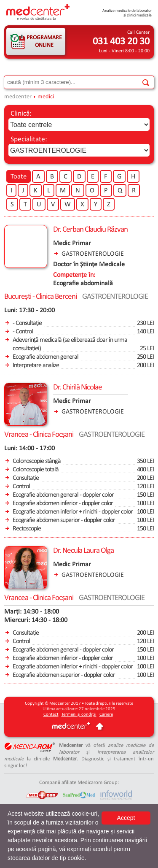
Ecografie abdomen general (46, 357)
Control (21, 487)
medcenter (18, 97)
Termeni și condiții (79, 715)
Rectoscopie (27, 529)
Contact (51, 715)
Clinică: (21, 114)
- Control (23, 332)
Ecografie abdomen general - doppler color (63, 495)
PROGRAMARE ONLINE (44, 42)
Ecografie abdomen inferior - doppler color (63, 503)
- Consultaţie (27, 323)
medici (46, 97)
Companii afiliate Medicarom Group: (79, 783)
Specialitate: (29, 139)
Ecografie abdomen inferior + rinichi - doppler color (73, 512)
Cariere (106, 715)
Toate (19, 177)
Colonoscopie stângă (37, 461)
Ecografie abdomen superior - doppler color (64, 520)
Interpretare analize (36, 365)
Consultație (26, 478)
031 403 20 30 (121, 42)
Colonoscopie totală (36, 470)
